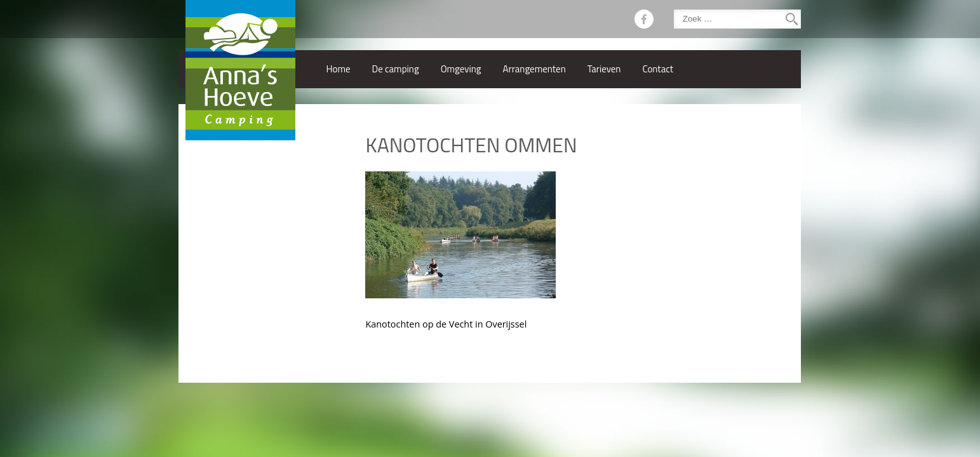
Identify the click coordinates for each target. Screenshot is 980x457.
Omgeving (461, 69)
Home (338, 69)
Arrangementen (534, 69)
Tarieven (604, 69)
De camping (396, 69)
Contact (658, 69)
